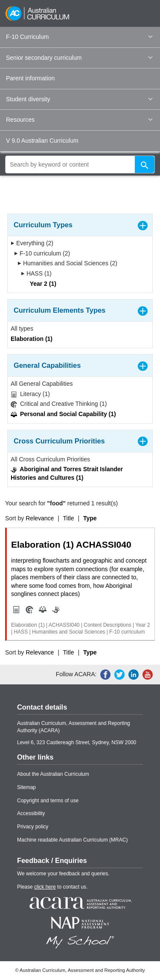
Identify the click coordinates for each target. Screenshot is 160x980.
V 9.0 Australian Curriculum (42, 141)
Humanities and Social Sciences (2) (67, 263)
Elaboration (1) (32, 339)
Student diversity (79, 99)
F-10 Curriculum (79, 37)
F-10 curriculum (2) (42, 253)
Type (90, 518)
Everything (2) (32, 243)
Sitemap (26, 787)
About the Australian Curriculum (53, 774)
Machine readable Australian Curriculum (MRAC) (72, 840)
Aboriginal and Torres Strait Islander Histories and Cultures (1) (67, 473)
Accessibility (31, 813)
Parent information (30, 78)
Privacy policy (33, 827)
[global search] (80, 164)
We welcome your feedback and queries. (63, 874)
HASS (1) (36, 273)
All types (22, 329)
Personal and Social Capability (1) (63, 414)
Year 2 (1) (40, 284)
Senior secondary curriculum (79, 58)
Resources (79, 120)
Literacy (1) (30, 394)
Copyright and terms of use (48, 801)
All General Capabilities (42, 384)
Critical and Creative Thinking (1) (59, 404)
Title (69, 518)
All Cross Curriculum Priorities (50, 459)
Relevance (40, 518)
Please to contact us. (52, 887)
